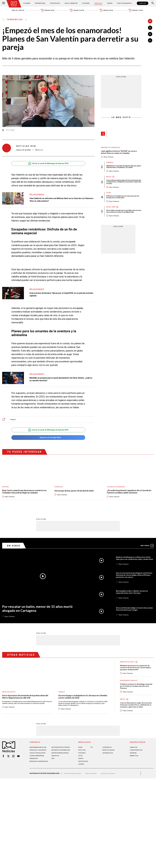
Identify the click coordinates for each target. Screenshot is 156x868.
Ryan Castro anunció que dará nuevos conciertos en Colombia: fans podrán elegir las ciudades (25, 496)
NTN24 (81, 759)
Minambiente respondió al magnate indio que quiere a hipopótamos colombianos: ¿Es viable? (124, 171)
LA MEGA (81, 776)
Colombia (28, 3)
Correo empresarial (38, 767)
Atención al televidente (39, 761)
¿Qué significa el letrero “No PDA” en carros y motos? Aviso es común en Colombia (121, 154)
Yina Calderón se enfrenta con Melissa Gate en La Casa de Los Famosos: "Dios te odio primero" (61, 201)
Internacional (41, 3)
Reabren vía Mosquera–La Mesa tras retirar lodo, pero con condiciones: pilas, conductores (134, 564)
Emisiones (10, 11)
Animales (110, 165)
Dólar (109, 199)
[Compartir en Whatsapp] (150, 41)
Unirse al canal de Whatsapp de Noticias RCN (48, 165)
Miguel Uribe (111, 214)
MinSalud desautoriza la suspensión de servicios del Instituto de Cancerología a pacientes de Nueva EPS (137, 674)
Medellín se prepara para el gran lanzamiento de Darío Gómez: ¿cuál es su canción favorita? (61, 381)
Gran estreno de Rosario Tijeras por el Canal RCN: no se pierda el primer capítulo (61, 296)
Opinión (108, 3)
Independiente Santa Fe (130, 687)
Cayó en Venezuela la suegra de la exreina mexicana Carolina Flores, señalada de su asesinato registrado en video (122, 188)
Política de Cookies (94, 785)
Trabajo (62, 698)
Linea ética (56, 767)
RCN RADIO (82, 764)
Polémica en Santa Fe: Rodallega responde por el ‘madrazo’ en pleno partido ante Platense (135, 693)
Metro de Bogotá (10, 698)
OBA (53, 770)
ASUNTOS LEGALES (109, 761)
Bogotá (13, 421)
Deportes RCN (55, 3)
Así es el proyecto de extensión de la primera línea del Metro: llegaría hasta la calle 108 (27, 703)
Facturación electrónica (62, 759)
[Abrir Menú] (4, 3)
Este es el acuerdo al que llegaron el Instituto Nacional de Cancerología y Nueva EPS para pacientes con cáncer (133, 581)
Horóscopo (59, 489)
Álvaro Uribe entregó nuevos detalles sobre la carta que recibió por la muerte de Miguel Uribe (123, 219)
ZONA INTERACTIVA (137, 761)
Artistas (6, 489)
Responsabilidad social (39, 759)
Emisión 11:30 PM (144, 11)
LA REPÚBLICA (107, 759)
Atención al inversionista (40, 773)
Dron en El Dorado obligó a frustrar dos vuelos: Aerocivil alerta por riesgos (134, 615)
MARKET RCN (134, 767)
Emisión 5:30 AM (43, 11)
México (109, 182)
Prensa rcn (34, 770)
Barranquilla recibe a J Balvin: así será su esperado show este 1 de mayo (134, 598)
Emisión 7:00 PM (110, 11)
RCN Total (82, 761)
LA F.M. (81, 767)
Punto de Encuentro (123, 3)
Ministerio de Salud (128, 668)
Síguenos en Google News (48, 440)
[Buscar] (153, 3)
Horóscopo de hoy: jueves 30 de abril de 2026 (77, 493)
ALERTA (81, 770)
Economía (85, 3)
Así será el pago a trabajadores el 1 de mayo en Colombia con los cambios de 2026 (81, 703)
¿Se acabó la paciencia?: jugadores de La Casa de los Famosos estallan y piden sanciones (129, 494)
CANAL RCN (142, 3)
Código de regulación (38, 764)
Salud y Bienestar (71, 3)
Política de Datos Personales (74, 785)
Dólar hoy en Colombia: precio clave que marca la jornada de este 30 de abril (122, 204)
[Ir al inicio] (14, 4)
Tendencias (97, 3)
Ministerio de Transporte (112, 150)
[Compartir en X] (150, 35)
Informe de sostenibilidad (62, 761)
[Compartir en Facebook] (150, 28)
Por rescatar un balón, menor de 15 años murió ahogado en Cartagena (41, 615)
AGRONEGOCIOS (108, 764)
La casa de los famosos (117, 489)
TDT (92, 759)
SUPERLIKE (134, 764)
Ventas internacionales (61, 764)
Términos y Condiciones (113, 785)
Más (147, 551)
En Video (15, 551)
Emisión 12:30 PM (77, 11)
